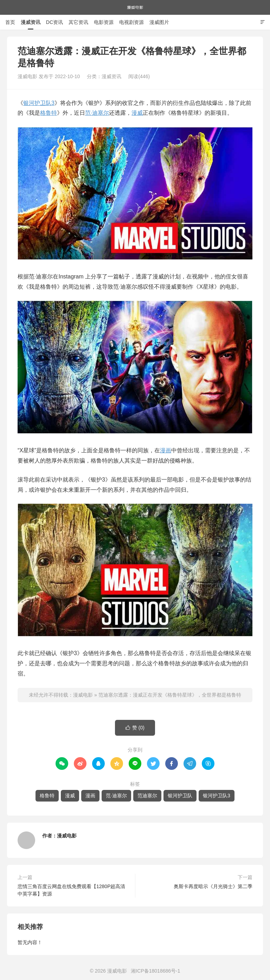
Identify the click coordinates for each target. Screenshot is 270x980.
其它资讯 (78, 22)
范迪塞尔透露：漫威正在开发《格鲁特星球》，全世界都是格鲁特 (170, 695)
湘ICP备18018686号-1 (155, 971)
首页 (10, 22)
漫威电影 (135, 7)
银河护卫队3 (39, 103)
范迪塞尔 (147, 796)
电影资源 (104, 22)
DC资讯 (54, 22)
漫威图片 (159, 22)
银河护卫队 (180, 796)
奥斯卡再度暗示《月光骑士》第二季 (213, 886)
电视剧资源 (131, 22)
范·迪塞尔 (97, 113)
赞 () (135, 728)
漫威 (137, 113)
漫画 (166, 450)
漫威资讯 (31, 22)
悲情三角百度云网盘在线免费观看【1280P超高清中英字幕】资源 (71, 890)
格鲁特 (49, 113)
